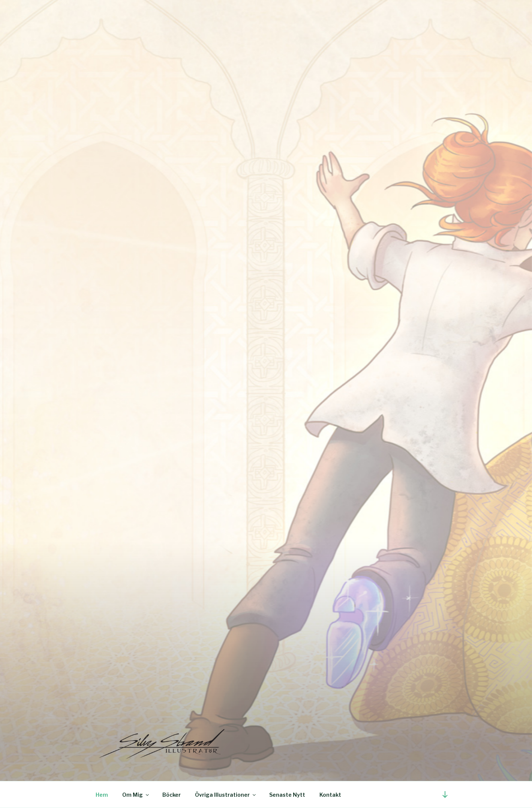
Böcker (172, 795)
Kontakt (330, 795)
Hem (102, 795)
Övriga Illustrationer (226, 795)
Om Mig (136, 795)
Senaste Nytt (287, 795)
